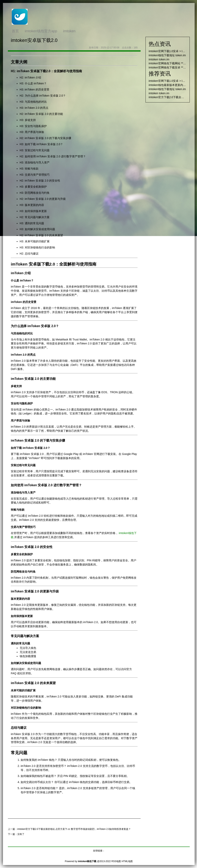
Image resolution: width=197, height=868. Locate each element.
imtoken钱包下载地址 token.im (167, 55)
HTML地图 (127, 861)
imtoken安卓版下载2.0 (34, 40)
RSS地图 (116, 861)
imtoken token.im (159, 59)
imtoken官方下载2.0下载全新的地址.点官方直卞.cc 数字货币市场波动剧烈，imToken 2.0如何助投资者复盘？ (74, 829)
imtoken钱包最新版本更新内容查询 (170, 85)
